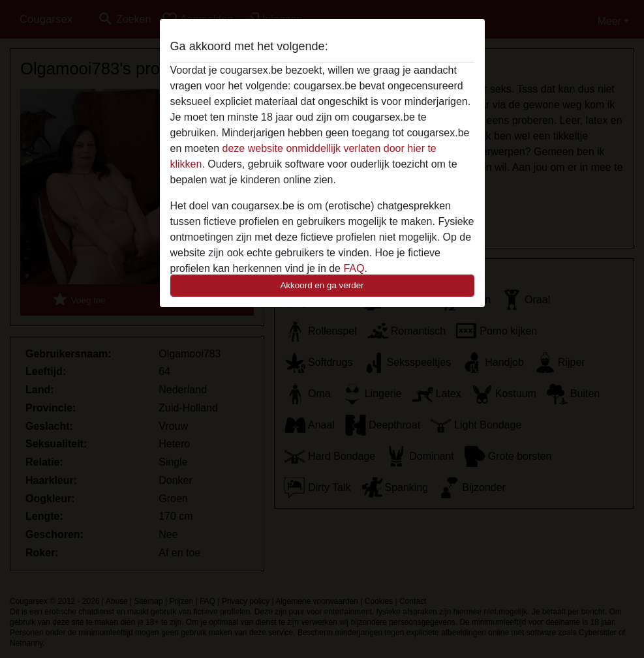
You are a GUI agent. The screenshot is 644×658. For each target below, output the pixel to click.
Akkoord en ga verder (322, 285)
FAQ (354, 268)
